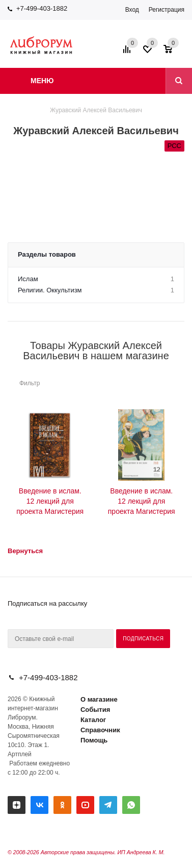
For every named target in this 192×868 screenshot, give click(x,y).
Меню (42, 81)
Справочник (100, 730)
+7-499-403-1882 (42, 8)
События (95, 710)
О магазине (99, 699)
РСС (174, 146)
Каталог (93, 720)
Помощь (94, 740)
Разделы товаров (47, 254)
